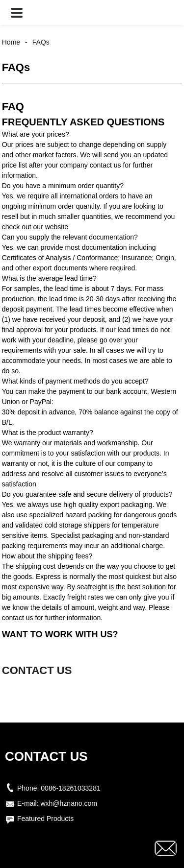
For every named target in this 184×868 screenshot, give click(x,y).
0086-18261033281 (70, 788)
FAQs (41, 42)
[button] (17, 12)
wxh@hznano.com (68, 803)
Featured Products (45, 819)
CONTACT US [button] (37, 670)
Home (11, 42)
